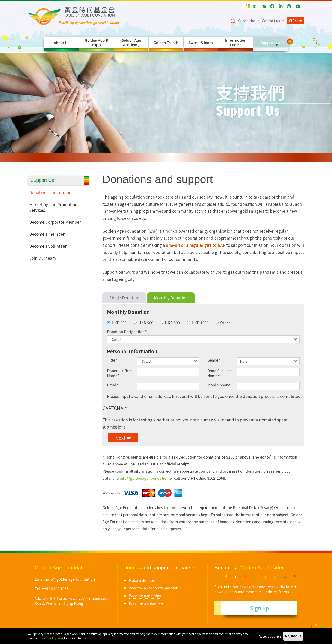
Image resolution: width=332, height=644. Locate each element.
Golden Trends (166, 43)
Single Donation (124, 298)
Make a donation (143, 580)
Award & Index (201, 43)
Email (112, 385)
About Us (62, 43)
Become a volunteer (48, 246)
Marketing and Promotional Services (55, 207)
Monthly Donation (171, 298)
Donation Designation (126, 332)
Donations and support (51, 193)
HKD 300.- (118, 323)
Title (111, 360)
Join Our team (43, 258)
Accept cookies (270, 636)
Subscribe (247, 21)
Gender (213, 360)
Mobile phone (219, 385)
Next (120, 438)
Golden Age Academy (131, 43)
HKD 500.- (145, 323)
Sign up (259, 608)
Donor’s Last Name (220, 373)
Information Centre (236, 43)
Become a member (47, 234)
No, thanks (293, 636)
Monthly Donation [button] (128, 312)
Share (295, 21)
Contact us (271, 21)
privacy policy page (51, 638)
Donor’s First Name (119, 373)
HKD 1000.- (199, 323)
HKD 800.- (171, 323)
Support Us (270, 43)
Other (223, 323)
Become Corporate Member (55, 222)
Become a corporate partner (153, 588)
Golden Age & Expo (96, 43)
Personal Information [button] (132, 351)
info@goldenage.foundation (144, 478)
